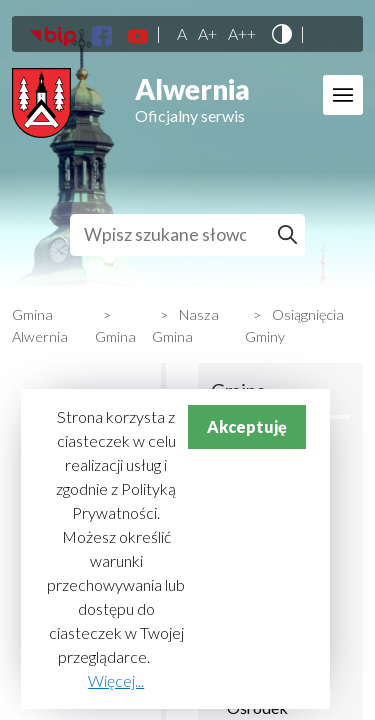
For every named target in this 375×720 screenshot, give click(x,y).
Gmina (115, 336)
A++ (242, 34)
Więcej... (116, 680)
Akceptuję (247, 426)
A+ (207, 34)
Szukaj (290, 235)
